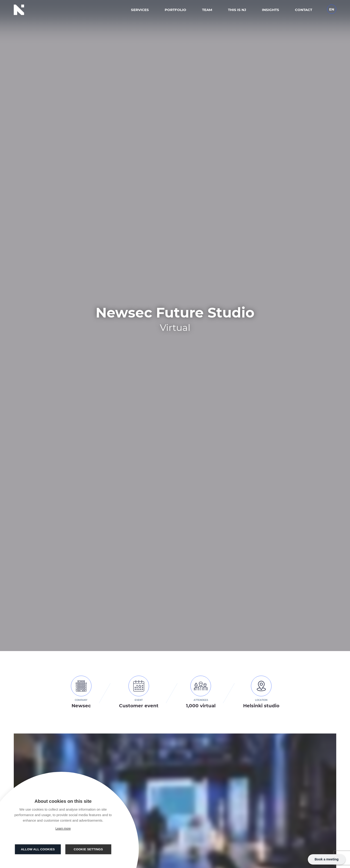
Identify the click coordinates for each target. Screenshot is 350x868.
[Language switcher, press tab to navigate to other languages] (332, 9)
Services (140, 10)
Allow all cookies (38, 849)
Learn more (63, 828)
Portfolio (175, 10)
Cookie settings (88, 849)
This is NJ (237, 10)
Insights (271, 10)
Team (207, 10)
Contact (304, 10)
